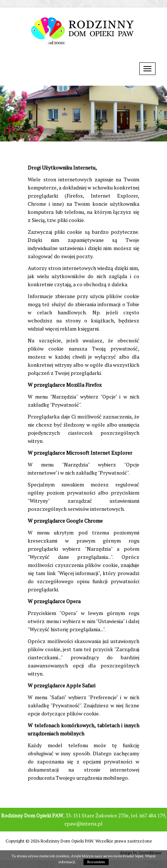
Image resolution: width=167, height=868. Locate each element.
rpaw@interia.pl (83, 823)
